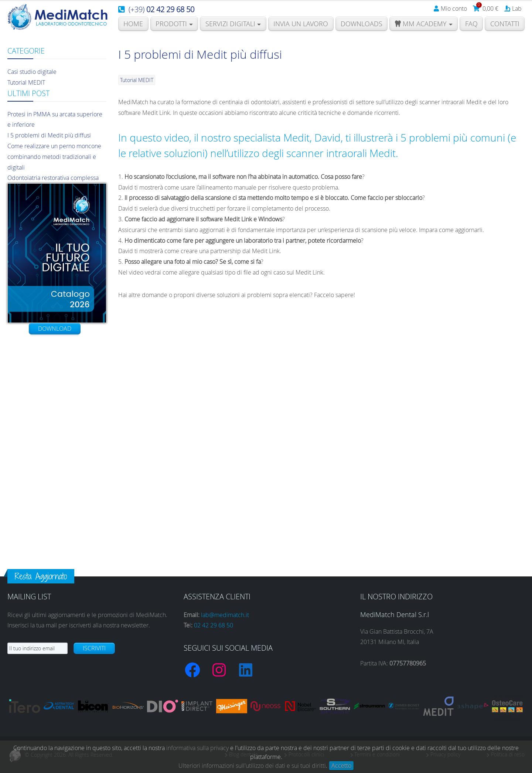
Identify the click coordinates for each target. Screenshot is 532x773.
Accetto (341, 766)
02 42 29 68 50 (214, 625)
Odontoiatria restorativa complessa (53, 178)
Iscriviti (94, 648)
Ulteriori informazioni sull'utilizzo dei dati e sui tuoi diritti (252, 766)
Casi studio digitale (32, 72)
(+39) (161, 9)
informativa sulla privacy (197, 748)
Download (55, 328)
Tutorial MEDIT (26, 82)
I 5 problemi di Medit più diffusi (49, 135)
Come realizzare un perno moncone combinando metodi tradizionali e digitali (54, 157)
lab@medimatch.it (225, 615)
